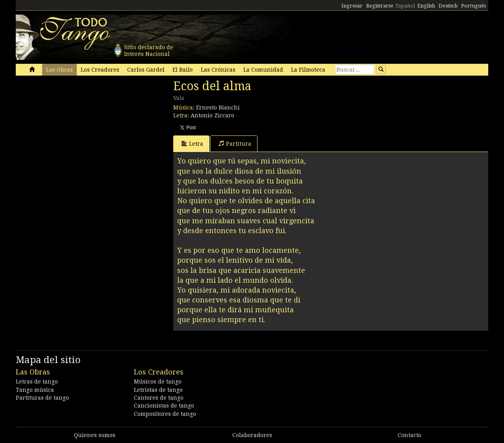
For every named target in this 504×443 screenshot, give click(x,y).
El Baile (183, 70)
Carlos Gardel (146, 70)
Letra (192, 144)
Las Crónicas (218, 70)
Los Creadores (100, 70)
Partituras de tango (42, 398)
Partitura (235, 144)
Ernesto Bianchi (218, 108)
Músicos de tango (158, 382)
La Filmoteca (308, 70)
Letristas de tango (158, 390)
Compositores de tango (165, 414)
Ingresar (352, 6)
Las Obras (59, 70)
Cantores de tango (159, 398)
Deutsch (448, 6)
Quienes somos (95, 435)
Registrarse (380, 6)
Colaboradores (252, 435)
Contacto (409, 435)
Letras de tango (37, 382)
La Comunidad (263, 70)
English (426, 6)
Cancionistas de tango (164, 406)
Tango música (35, 390)
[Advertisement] (75, 133)
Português (473, 6)
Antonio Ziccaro (212, 115)
